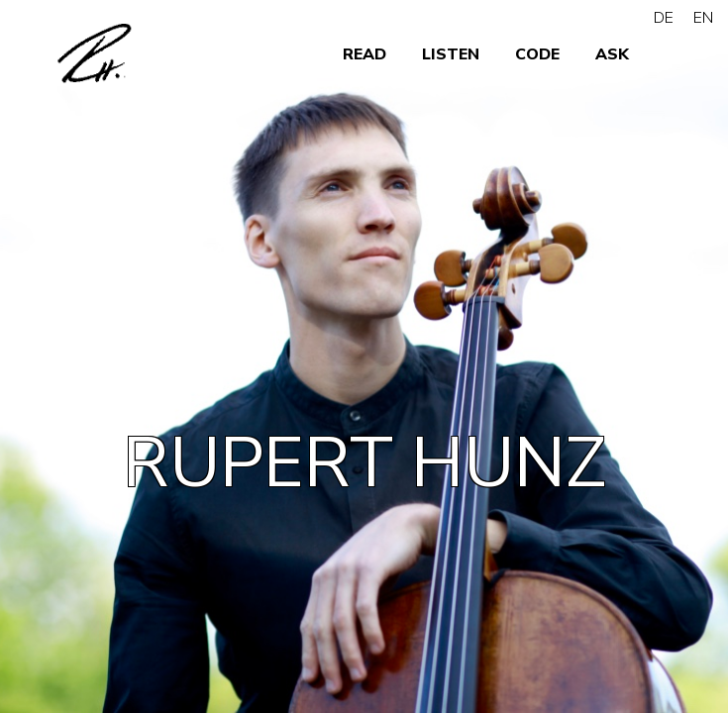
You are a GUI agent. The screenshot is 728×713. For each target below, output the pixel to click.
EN (703, 18)
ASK (612, 54)
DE (664, 18)
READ (364, 54)
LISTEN (451, 54)
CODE (537, 54)
